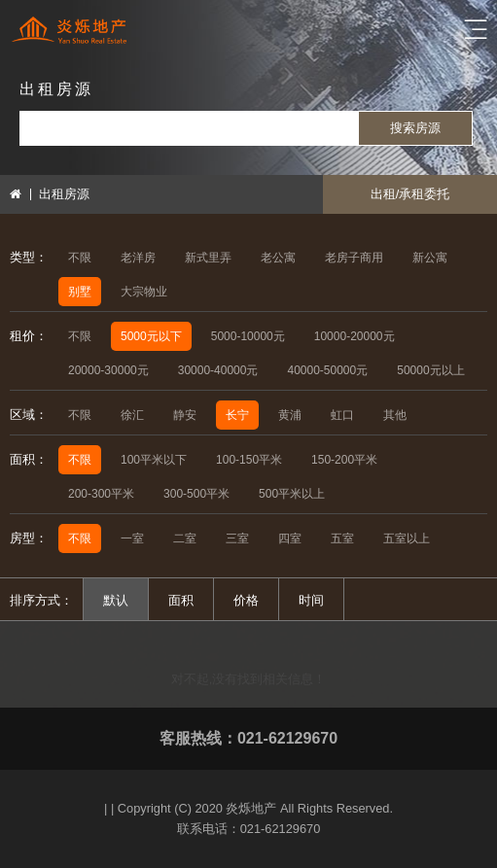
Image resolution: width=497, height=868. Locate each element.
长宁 (237, 415)
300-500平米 (196, 494)
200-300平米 (101, 494)
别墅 (80, 292)
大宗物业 (144, 292)
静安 (185, 415)
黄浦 (290, 415)
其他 (395, 415)
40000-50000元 (327, 370)
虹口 (342, 415)
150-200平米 (344, 460)
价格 (246, 600)
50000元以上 (430, 370)
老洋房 (138, 258)
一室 (132, 538)
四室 (290, 538)
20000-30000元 (108, 370)
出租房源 (64, 194)
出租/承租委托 (410, 194)
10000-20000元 (355, 336)
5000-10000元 (248, 336)
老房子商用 (354, 258)
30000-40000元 (218, 370)
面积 (181, 600)
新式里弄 (208, 258)
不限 (80, 258)
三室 (237, 538)
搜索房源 (415, 128)
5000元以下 (151, 336)
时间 (311, 600)
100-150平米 (249, 460)
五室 (342, 538)
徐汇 (132, 415)
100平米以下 (154, 460)
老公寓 (278, 258)
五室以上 (407, 538)
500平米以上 (292, 494)
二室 (185, 538)
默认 (116, 600)
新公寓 (430, 258)
